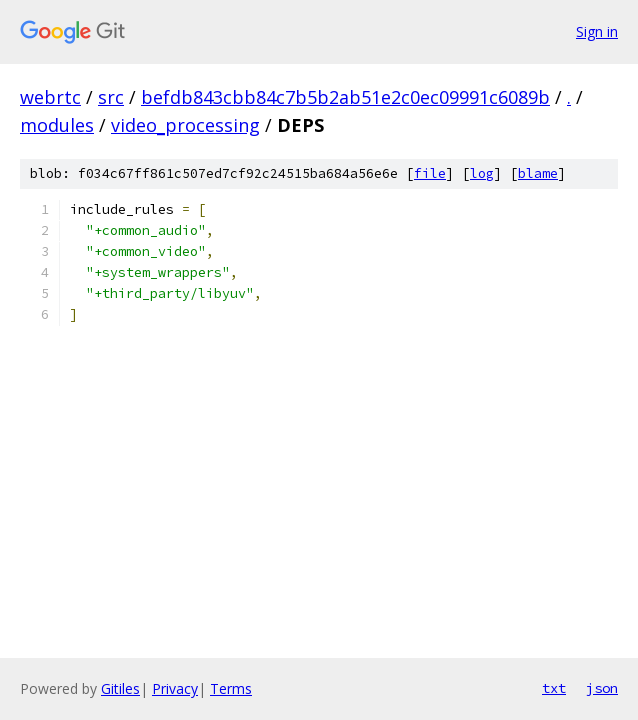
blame (538, 173)
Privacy (175, 688)
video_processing (185, 125)
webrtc (50, 97)
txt (554, 688)
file (430, 173)
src (111, 97)
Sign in (597, 31)
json (602, 688)
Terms (231, 688)
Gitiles (120, 688)
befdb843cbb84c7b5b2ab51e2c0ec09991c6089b (345, 97)
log (482, 173)
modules (57, 125)
